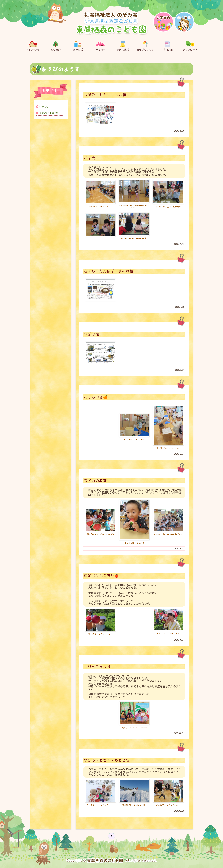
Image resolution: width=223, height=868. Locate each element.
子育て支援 (123, 46)
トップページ (33, 46)
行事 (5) (44, 107)
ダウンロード (190, 46)
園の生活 (78, 46)
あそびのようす (145, 46)
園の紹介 (56, 46)
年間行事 (100, 46)
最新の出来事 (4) (49, 113)
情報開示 (168, 46)
